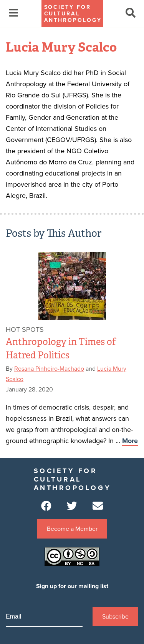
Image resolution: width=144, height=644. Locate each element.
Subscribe (115, 617)
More (130, 441)
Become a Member (72, 529)
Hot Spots (25, 330)
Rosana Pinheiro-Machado (49, 369)
